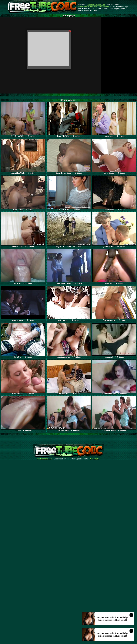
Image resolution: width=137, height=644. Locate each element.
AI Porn (106, 7)
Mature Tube (82, 7)
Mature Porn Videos (95, 7)
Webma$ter (95, 459)
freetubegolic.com (45, 459)
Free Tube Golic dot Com (96, 5)
